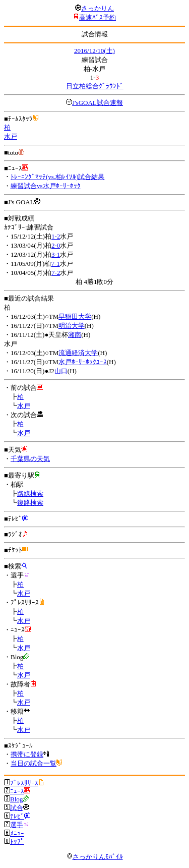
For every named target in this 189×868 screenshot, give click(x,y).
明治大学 (72, 326)
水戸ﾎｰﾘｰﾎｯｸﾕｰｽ (83, 362)
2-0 (56, 245)
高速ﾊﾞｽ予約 (98, 17)
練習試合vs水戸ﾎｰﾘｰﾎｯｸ (46, 186)
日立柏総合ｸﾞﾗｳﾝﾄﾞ (95, 86)
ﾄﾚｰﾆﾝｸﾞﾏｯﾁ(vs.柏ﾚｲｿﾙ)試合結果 (57, 177)
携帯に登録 (27, 754)
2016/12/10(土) (94, 51)
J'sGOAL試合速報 (98, 103)
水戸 (11, 136)
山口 (61, 371)
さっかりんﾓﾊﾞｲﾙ (95, 857)
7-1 (55, 264)
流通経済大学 (78, 353)
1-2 (56, 236)
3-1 (56, 254)
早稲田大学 (75, 316)
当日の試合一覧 (34, 763)
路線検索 (30, 494)
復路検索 (30, 503)
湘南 (75, 335)
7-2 (56, 273)
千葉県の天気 (30, 459)
